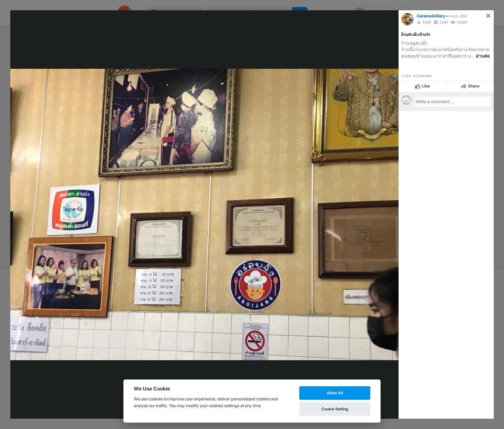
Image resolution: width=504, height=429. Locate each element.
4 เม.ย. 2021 (458, 16)
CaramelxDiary (431, 16)
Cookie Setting (335, 409)
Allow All (335, 393)
